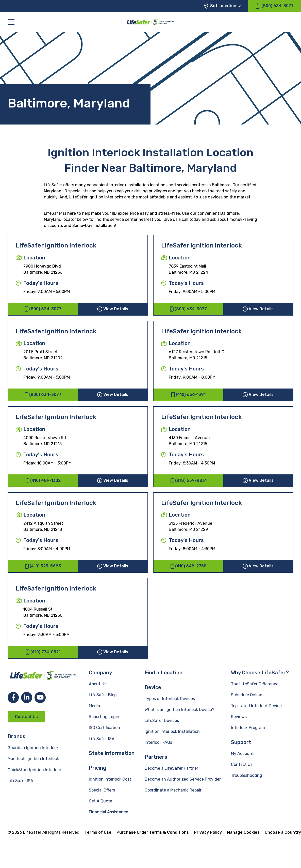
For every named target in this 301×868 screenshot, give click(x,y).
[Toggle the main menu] (11, 22)
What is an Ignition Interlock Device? (179, 710)
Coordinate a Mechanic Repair (173, 790)
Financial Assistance (108, 812)
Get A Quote (101, 801)
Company (100, 673)
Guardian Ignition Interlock (33, 748)
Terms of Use (98, 832)
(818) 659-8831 (188, 480)
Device (153, 687)
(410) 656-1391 (188, 395)
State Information (112, 753)
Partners (156, 757)
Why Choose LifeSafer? (260, 673)
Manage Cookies (243, 832)
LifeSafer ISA (20, 781)
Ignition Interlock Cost (110, 779)
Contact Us (26, 717)
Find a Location (164, 673)
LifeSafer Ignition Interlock (56, 245)
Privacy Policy (208, 832)
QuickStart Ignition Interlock (35, 770)
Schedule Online (247, 695)
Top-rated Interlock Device (256, 706)
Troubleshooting (247, 775)
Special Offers (102, 790)
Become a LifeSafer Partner (171, 768)
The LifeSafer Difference (255, 684)
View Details (113, 309)
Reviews (239, 717)
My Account (242, 754)
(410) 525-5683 (43, 566)
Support (241, 742)
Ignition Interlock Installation (172, 731)
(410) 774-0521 (43, 652)
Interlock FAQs (158, 742)
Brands (16, 736)
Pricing (97, 768)
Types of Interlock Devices (170, 699)
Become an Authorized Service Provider (183, 779)
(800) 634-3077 (43, 309)
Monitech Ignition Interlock (33, 759)
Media (94, 706)
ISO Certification (104, 728)
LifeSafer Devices (162, 720)
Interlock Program (248, 728)
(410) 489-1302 (43, 480)
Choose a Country (283, 832)
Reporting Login (104, 717)
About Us (98, 684)
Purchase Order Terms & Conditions (153, 832)
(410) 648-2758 (188, 566)
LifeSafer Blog (103, 695)
